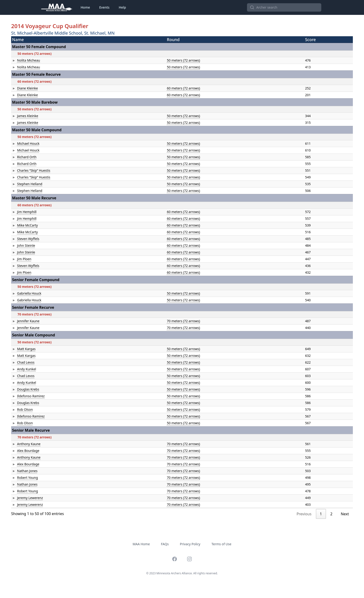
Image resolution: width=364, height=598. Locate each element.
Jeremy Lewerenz (25, 498)
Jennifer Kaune (23, 321)
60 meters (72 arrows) (147, 88)
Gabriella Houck (24, 293)
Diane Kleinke (23, 88)
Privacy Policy (190, 544)
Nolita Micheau (24, 60)
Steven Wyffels (23, 239)
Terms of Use (221, 544)
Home (85, 7)
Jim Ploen (19, 259)
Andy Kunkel (22, 369)
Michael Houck (23, 143)
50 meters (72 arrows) (147, 60)
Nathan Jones (22, 471)
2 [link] (331, 514)
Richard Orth (22, 157)
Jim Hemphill (22, 212)
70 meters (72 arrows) (147, 321)
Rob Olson (20, 409)
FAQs (165, 544)
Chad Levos (21, 362)
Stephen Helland (25, 184)
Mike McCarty (22, 225)
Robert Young (23, 478)
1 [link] (321, 514)
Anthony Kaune (24, 444)
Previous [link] (304, 514)
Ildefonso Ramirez (26, 396)
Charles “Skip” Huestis (29, 170)
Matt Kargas (21, 349)
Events (104, 7)
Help (122, 7)
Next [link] (345, 514)
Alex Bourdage (23, 451)
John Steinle (21, 245)
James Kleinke (23, 116)
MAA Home (141, 544)
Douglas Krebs (23, 389)
